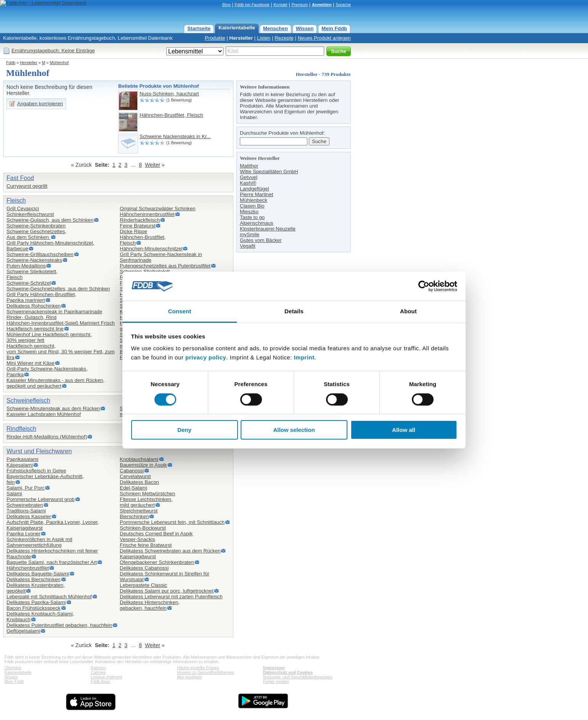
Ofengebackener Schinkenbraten (157, 562)
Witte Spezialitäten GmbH (269, 172)
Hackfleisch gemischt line (35, 329)
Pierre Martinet (256, 194)
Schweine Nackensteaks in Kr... (175, 136)
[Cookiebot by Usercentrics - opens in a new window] (424, 286)
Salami (14, 494)
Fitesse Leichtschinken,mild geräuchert (146, 502)
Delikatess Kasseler (29, 516)
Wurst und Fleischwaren (39, 451)
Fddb (11, 63)
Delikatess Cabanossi (144, 568)
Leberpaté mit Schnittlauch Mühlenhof (49, 597)
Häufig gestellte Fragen (198, 668)
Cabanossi (132, 471)
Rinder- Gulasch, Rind (31, 317)
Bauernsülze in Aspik (143, 465)
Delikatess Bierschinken (34, 579)
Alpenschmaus (256, 223)
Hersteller (241, 38)
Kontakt (280, 5)
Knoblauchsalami (139, 459)
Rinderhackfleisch (140, 220)
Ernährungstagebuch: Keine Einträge (53, 51)
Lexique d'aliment (107, 677)
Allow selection (294, 430)
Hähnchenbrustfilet (28, 568)
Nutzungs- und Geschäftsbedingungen (298, 677)
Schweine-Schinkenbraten (36, 226)
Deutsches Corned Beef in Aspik (156, 534)
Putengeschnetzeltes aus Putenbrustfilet (165, 266)
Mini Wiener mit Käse (31, 363)
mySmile (250, 234)
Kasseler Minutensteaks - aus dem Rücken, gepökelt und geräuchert (55, 383)
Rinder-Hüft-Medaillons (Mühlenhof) (47, 437)
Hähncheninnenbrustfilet (147, 214)
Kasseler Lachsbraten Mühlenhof (44, 414)
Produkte (215, 38)
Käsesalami (20, 465)
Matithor (249, 166)
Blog (226, 5)
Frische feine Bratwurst (146, 545)
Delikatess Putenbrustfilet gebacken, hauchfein (59, 625)
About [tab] (408, 311)
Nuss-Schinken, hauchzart (169, 94)
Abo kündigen (189, 677)
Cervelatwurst (135, 476)
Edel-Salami (133, 488)
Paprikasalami (22, 459)
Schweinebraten (25, 505)
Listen (264, 38)
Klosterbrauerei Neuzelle (268, 229)
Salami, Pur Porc (26, 488)
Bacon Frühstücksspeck (34, 608)
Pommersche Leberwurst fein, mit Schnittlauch (172, 522)
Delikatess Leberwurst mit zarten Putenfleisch (171, 597)
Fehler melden (276, 681)
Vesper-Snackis (137, 539)
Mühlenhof (59, 63)
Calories (98, 672)
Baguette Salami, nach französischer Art (52, 562)
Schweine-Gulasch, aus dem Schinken (50, 220)
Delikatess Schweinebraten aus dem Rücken (170, 551)
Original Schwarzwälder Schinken (158, 209)
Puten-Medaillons (26, 266)
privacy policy (206, 357)
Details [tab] (294, 311)
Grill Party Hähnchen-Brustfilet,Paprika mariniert (41, 297)
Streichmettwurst (139, 511)
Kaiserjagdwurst (138, 557)
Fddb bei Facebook (252, 5)
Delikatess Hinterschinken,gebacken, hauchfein (150, 605)
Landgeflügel (254, 189)
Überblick (13, 668)
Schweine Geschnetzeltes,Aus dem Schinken (36, 234)
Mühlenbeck (254, 200)
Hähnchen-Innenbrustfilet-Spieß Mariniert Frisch (61, 323)
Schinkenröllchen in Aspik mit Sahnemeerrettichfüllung (39, 542)
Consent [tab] (180, 311)
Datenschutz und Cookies (288, 672)
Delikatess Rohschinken (34, 306)
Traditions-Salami (26, 511)
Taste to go (252, 217)
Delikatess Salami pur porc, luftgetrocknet (167, 591)
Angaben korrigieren (40, 104)
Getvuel (249, 177)
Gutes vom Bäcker (261, 240)
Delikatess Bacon (139, 482)
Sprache (343, 5)
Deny (184, 430)
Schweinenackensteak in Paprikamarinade (54, 312)
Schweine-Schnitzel (29, 283)
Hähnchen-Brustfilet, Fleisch (171, 115)
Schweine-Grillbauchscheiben (40, 254)
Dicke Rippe (133, 231)
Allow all (404, 430)
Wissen (305, 28)
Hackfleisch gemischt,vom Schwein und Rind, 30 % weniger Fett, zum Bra (61, 352)
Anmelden (322, 5)
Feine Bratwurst (137, 226)
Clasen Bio (252, 206)
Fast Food (20, 178)
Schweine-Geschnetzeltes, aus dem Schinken (58, 289)
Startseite (199, 28)
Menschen (276, 28)
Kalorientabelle (237, 28)
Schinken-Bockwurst (143, 528)
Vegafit (248, 246)
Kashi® (248, 183)
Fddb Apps (100, 681)
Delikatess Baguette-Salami (38, 574)
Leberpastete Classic (143, 585)
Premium (300, 5)
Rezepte (284, 38)
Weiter (153, 165)
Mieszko (249, 212)
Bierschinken (134, 516)
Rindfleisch (21, 429)
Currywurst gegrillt (27, 186)
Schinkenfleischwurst (30, 214)
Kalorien (98, 668)
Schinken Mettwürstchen (147, 494)
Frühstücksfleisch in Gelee (36, 471)
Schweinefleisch (28, 400)
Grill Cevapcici (23, 209)
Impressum (274, 668)
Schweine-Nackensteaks (34, 260)
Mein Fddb (334, 28)
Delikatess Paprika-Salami (36, 602)
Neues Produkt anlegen (324, 38)
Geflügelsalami (23, 631)
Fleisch (16, 201)
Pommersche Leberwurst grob (41, 499)
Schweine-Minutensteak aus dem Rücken (53, 408)
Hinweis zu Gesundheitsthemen (206, 672)
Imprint (304, 357)
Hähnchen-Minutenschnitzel (151, 249)
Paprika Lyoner (23, 534)
